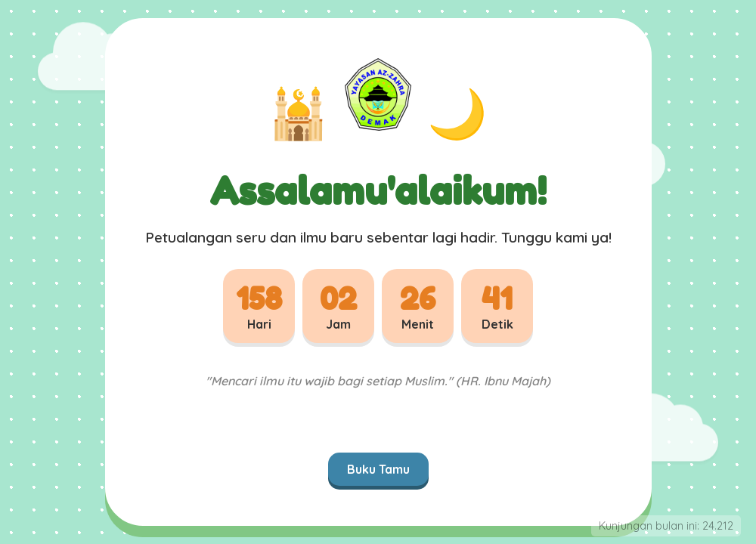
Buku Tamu (378, 469)
